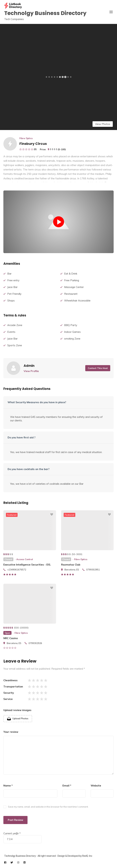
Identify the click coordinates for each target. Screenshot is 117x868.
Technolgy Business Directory (45, 13)
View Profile (31, 371)
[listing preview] (30, 530)
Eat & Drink (71, 274)
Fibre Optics (26, 138)
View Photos (103, 124)
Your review (11, 732)
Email (67, 786)
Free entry (13, 280)
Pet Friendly (14, 294)
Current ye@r (12, 833)
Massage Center (74, 287)
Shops (11, 301)
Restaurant (71, 294)
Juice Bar (12, 287)
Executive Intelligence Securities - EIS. (27, 565)
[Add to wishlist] (52, 516)
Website (96, 786)
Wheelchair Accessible (77, 301)
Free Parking (72, 280)
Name (8, 786)
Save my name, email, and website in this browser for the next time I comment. (48, 807)
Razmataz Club (71, 565)
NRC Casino (11, 638)
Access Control (25, 559)
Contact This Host (98, 368)
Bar (9, 274)
